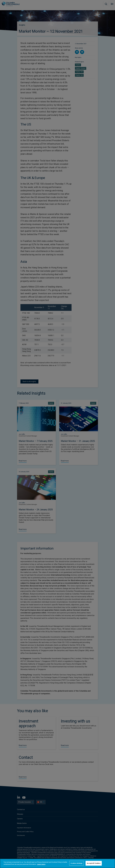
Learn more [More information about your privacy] (41, 864)
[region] (57, 863)
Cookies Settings (76, 863)
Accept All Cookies (94, 863)
